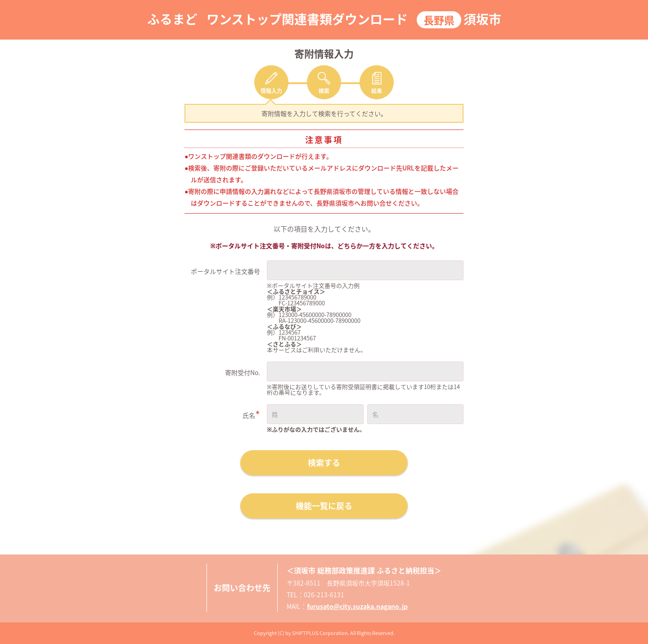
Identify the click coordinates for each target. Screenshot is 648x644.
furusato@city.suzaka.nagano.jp (357, 606)
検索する (324, 463)
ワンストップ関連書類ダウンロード (307, 19)
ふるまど (172, 19)
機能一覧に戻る (324, 506)
